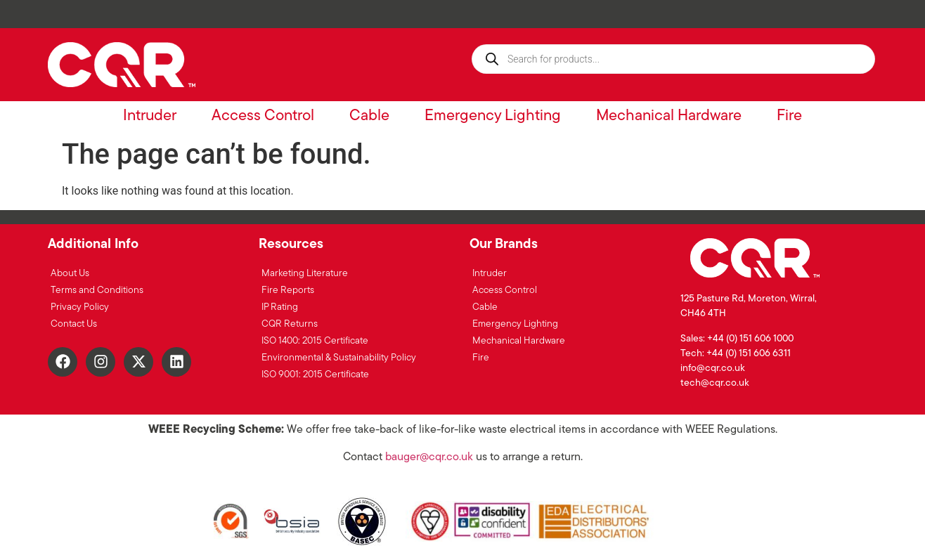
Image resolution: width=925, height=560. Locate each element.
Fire (789, 116)
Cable (369, 116)
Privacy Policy (80, 307)
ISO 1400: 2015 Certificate (315, 341)
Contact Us (74, 324)
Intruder (150, 116)
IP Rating (280, 307)
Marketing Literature (305, 274)
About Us (70, 274)
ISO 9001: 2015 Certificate (315, 375)
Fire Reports (288, 291)
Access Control (263, 116)
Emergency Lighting (493, 116)
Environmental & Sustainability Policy (339, 358)
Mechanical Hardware (669, 116)
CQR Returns (290, 324)
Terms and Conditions (97, 291)
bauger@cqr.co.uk (429, 457)
